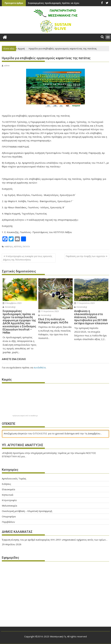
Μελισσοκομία (9, 506)
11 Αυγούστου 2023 (49, 311)
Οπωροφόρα (9, 516)
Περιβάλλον (8, 522)
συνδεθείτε (40, 367)
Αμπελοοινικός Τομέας (14, 478)
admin (6, 66)
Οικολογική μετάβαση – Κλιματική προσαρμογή (27, 511)
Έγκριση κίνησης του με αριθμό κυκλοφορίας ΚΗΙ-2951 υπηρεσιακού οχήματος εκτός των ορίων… (55, 540)
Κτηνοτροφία (9, 500)
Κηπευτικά (7, 495)
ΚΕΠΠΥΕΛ (18, 247)
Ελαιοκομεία (8, 489)
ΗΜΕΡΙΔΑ (9, 247)
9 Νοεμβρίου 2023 (12, 303)
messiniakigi (9, 307)
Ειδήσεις (6, 484)
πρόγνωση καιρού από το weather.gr (25, 416)
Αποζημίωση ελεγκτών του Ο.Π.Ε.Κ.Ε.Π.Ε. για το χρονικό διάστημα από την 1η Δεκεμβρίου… (53, 433)
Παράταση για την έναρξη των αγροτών (85, 256)
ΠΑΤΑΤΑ (26, 247)
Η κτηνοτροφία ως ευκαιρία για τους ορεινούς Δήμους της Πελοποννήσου (28, 258)
